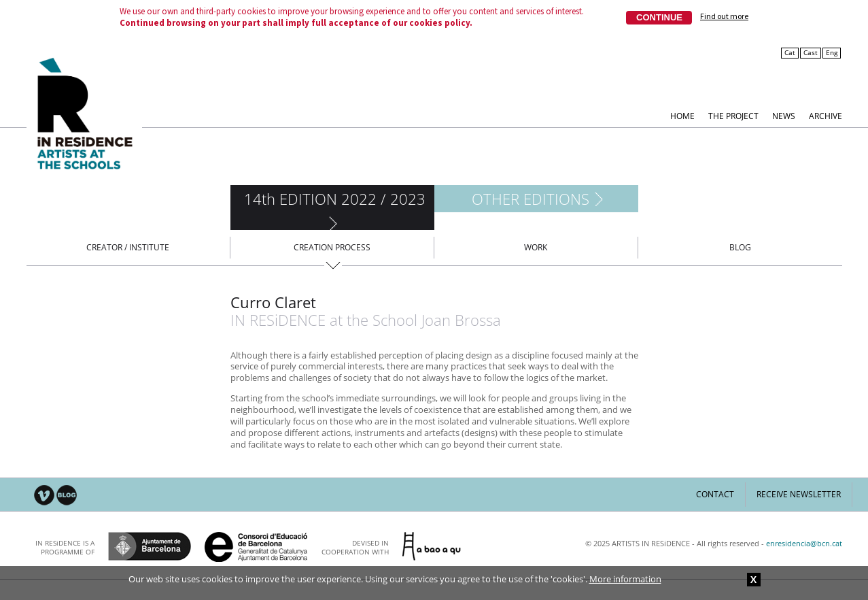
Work (536, 247)
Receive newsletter (799, 494)
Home (682, 115)
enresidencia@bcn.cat (804, 543)
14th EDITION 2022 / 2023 (335, 199)
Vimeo (45, 496)
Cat (790, 53)
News (784, 115)
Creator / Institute (128, 247)
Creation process (332, 247)
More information (625, 579)
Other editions (531, 199)
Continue (659, 17)
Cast (811, 53)
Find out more (724, 16)
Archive (826, 115)
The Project (733, 115)
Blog (740, 247)
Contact (715, 494)
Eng (832, 53)
